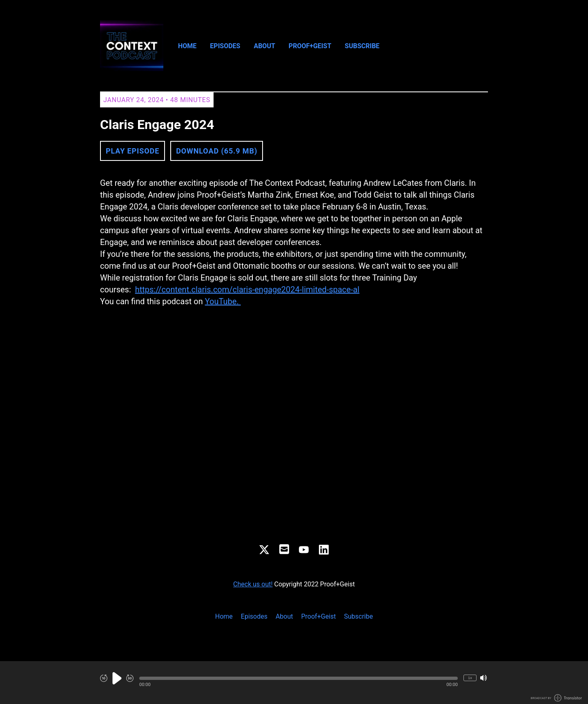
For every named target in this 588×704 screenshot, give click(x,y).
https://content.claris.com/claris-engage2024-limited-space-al (247, 290)
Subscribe (362, 46)
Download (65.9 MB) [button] (217, 151)
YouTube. (223, 301)
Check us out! (253, 584)
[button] (298, 678)
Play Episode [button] (133, 151)
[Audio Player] (294, 683)
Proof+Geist (310, 46)
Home (187, 46)
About (264, 46)
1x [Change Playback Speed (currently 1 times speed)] (470, 678)
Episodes (225, 46)
